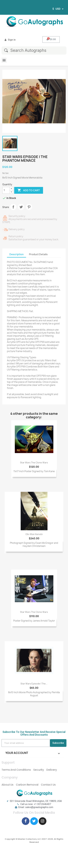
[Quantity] (6, 190)
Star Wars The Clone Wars (34, 463)
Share (13, 207)
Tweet (21, 207)
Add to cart (29, 190)
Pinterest (29, 207)
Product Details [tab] (38, 254)
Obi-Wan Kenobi (34, 534)
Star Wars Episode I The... (34, 684)
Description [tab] (16, 254)
